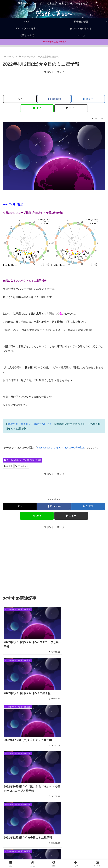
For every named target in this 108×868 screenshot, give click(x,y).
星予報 (8, 466)
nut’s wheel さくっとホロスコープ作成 (61, 448)
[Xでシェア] (20, 99)
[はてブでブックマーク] (88, 99)
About (54, 852)
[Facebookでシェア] (54, 99)
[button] (71, 108)
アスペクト (22, 466)
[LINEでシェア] (37, 108)
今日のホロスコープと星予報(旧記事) (22, 460)
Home (19, 852)
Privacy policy (89, 852)
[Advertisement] (54, 83)
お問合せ (54, 857)
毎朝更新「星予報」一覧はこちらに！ (30, 424)
